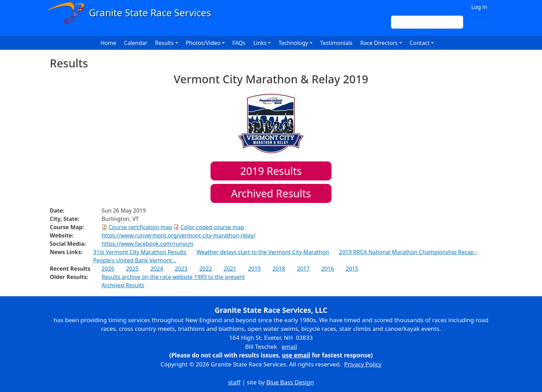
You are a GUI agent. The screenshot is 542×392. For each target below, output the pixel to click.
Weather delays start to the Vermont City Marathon (263, 252)
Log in (479, 7)
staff (234, 382)
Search (476, 22)
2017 (303, 269)
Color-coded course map (212, 227)
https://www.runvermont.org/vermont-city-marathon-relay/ (179, 235)
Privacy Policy (363, 364)
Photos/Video (203, 43)
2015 (352, 269)
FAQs (239, 43)
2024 (157, 269)
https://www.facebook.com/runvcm (147, 244)
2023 (181, 269)
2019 (255, 269)
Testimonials (336, 43)
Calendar (136, 43)
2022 (205, 269)
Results (271, 171)
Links (260, 43)
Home (109, 43)
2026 (108, 269)
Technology (293, 43)
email (289, 347)
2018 (279, 269)
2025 (133, 269)
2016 (328, 269)
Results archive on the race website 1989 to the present (173, 277)
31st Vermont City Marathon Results (140, 252)
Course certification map (140, 227)
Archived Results (271, 193)
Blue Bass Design (290, 382)
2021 (230, 269)
